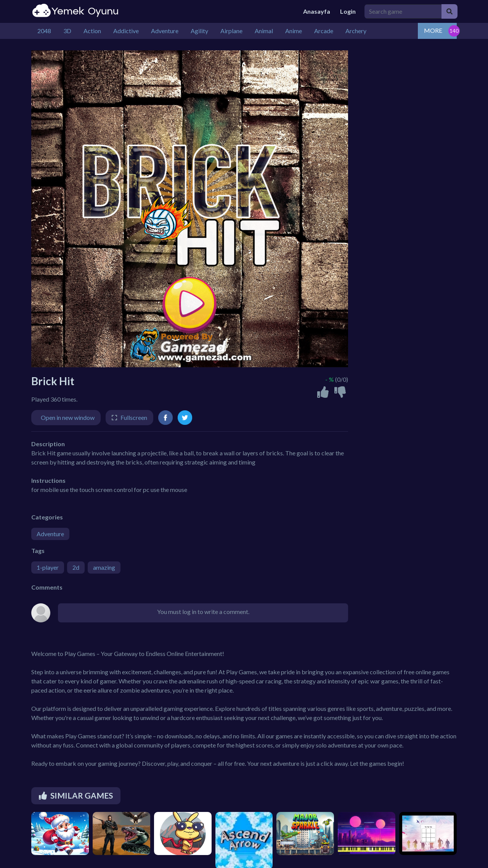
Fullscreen (134, 417)
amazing (104, 567)
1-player (48, 567)
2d (76, 567)
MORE (433, 30)
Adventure (50, 534)
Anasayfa (317, 11)
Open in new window (68, 417)
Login (348, 11)
